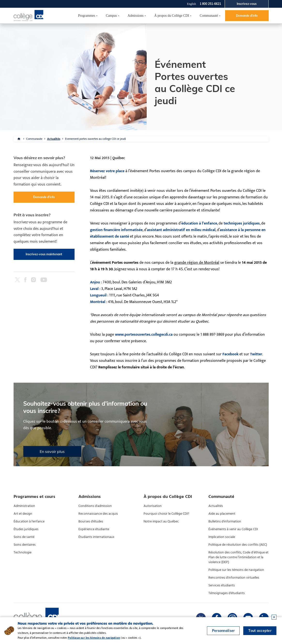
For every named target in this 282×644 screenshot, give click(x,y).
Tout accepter (260, 631)
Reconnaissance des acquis (98, 514)
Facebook (230, 354)
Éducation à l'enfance (29, 521)
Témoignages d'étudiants (227, 593)
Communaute (34, 139)
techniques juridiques (242, 223)
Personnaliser (223, 631)
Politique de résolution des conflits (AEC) (238, 545)
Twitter (256, 354)
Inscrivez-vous (247, 4)
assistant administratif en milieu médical (181, 230)
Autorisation (153, 506)
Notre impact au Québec (161, 521)
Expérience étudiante (94, 529)
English (192, 4)
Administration (24, 506)
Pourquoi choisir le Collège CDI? (166, 514)
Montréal (98, 302)
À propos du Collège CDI (172, 16)
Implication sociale (222, 537)
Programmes (87, 16)
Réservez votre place (107, 171)
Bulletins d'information (225, 521)
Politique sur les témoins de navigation (236, 570)
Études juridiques (26, 529)
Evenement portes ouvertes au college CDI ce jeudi (95, 139)
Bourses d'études (91, 521)
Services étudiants (222, 585)
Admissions (136, 16)
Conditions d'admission (95, 506)
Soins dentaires (25, 545)
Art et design (23, 514)
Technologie (23, 552)
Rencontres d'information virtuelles (234, 578)
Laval (94, 289)
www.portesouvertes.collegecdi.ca (144, 335)
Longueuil (98, 295)
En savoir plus (52, 451)
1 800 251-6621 (210, 4)
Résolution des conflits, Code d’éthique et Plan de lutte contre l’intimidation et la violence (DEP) (238, 557)
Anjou (95, 282)
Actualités (54, 139)
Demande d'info (247, 16)
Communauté (209, 16)
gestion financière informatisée (116, 230)
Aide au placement (222, 514)
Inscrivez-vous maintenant (44, 254)
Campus (111, 16)
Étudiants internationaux (96, 537)
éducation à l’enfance (199, 223)
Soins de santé (24, 537)
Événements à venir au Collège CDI (233, 529)
